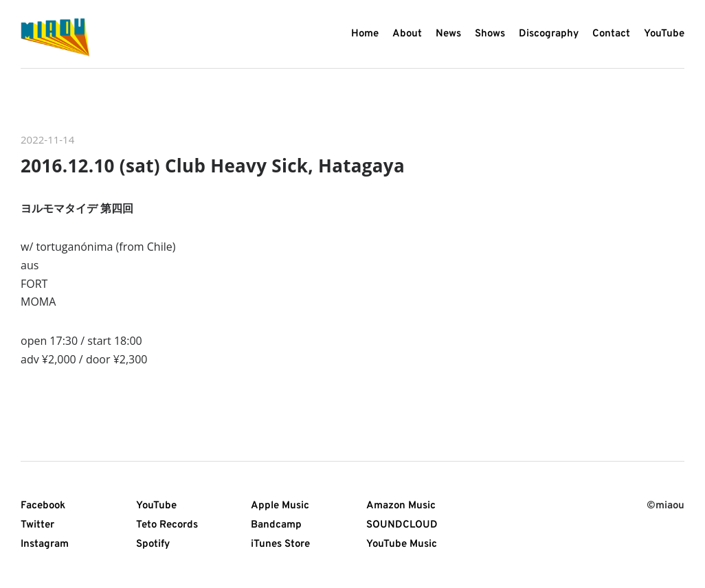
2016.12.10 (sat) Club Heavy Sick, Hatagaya (213, 166)
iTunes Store (280, 544)
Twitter (37, 525)
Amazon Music (401, 506)
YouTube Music (402, 544)
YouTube (156, 506)
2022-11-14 (47, 139)
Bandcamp (276, 525)
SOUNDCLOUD (402, 525)
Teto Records (167, 525)
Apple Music (280, 506)
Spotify (153, 544)
